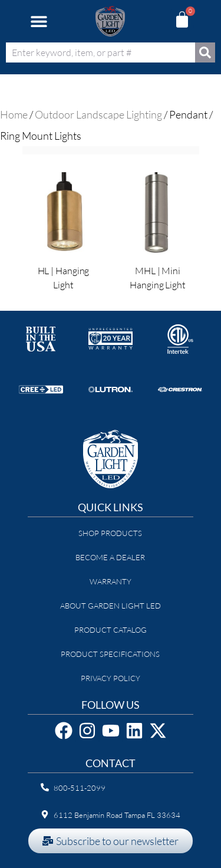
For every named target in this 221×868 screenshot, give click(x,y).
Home (14, 114)
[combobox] (100, 52)
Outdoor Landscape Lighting (98, 114)
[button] (39, 22)
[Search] (205, 52)
